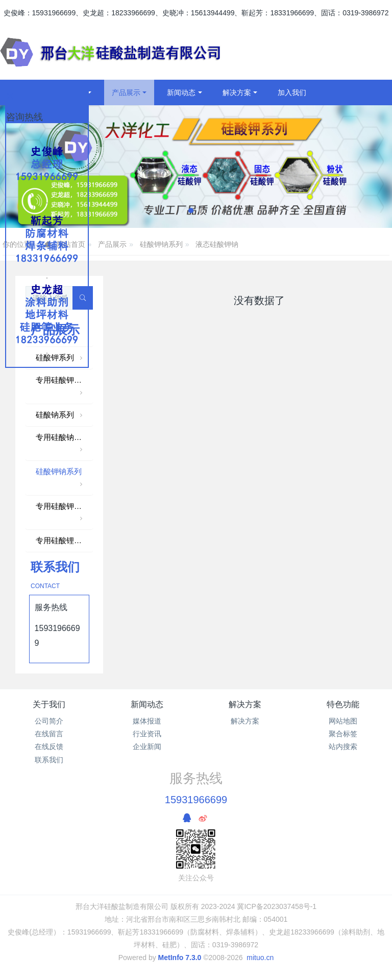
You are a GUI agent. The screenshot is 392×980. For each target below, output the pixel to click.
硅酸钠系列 (60, 415)
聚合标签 (343, 734)
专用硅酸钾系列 (63, 387)
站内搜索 (343, 746)
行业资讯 (147, 734)
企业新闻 (147, 746)
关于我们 (49, 704)
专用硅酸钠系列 (63, 444)
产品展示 (112, 244)
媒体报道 (147, 721)
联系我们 (49, 760)
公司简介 (49, 721)
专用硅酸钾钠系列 (64, 513)
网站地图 (343, 721)
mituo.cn (260, 958)
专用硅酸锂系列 (63, 540)
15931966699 (196, 800)
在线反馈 (49, 746)
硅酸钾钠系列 (161, 244)
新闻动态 (147, 704)
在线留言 (49, 734)
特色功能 (343, 704)
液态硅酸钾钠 (217, 244)
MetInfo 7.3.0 (180, 958)
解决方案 (245, 704)
